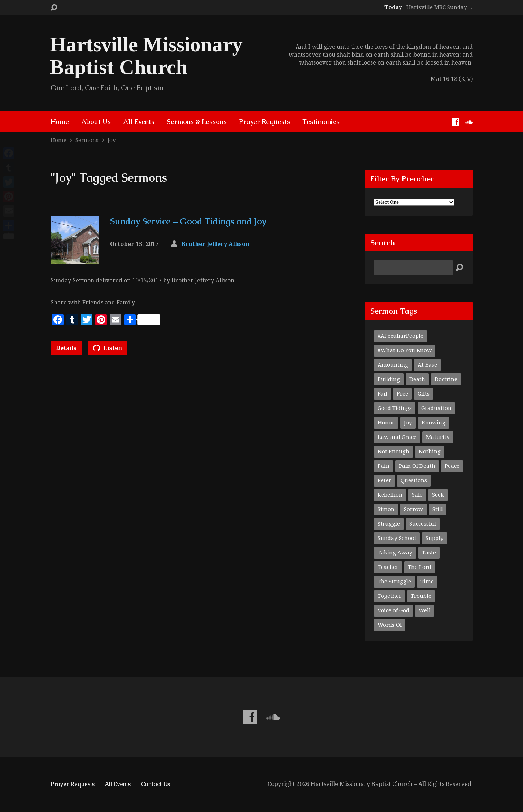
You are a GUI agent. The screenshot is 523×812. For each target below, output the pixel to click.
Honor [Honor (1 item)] (386, 423)
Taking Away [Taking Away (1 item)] (395, 553)
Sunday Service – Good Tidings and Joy (188, 221)
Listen (108, 348)
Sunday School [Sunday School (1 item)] (397, 538)
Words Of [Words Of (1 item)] (390, 625)
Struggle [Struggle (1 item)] (389, 524)
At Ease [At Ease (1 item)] (427, 365)
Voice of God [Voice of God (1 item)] (393, 610)
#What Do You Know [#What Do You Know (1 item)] (405, 350)
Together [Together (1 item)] (389, 596)
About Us (96, 122)
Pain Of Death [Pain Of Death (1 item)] (417, 466)
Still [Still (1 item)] (438, 509)
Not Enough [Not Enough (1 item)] (393, 452)
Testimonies (321, 122)
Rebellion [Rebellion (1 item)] (390, 495)
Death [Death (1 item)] (417, 379)
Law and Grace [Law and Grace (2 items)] (397, 437)
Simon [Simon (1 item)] (386, 509)
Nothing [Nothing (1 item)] (430, 452)
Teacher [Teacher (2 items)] (388, 567)
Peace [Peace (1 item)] (452, 466)
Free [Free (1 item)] (402, 394)
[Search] (413, 268)
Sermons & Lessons (197, 122)
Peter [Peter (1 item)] (384, 480)
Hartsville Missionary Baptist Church (146, 56)
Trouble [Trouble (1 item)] (421, 596)
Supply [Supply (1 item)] (435, 538)
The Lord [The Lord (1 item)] (420, 567)
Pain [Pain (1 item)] (383, 466)
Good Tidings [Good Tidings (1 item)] (395, 408)
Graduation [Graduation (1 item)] (436, 408)
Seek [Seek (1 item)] (438, 495)
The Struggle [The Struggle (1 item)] (394, 582)
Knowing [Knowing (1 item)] (433, 423)
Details (66, 348)
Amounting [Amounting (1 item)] (393, 365)
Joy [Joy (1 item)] (408, 423)
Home (60, 122)
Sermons (87, 140)
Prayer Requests (265, 122)
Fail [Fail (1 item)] (382, 394)
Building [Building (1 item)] (389, 379)
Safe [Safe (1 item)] (417, 495)
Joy (112, 140)
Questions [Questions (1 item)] (414, 480)
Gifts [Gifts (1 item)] (424, 394)
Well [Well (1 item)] (425, 610)
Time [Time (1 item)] (427, 582)
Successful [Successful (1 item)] (423, 524)
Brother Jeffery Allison (215, 244)
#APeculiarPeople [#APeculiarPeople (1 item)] (400, 336)
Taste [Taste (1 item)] (429, 553)
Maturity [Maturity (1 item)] (438, 437)
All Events (139, 122)
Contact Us (155, 784)
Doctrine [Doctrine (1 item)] (446, 379)
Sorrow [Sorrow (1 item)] (413, 509)
